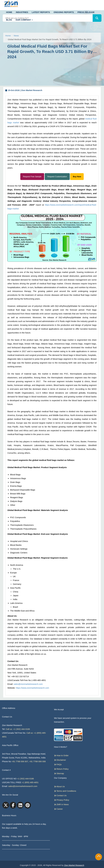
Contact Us (60, 795)
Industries (22, 12)
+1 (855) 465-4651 (30, 782)
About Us (59, 786)
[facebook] (13, 805)
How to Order (61, 755)
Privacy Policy (62, 800)
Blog (9, 20)
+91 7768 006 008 (37, 761)
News (16, 36)
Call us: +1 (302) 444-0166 (18, 729)
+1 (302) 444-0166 (25, 779)
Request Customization (57, 177)
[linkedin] (20, 805)
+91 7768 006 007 (20, 761)
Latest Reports (41, 12)
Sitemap (59, 773)
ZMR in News (61, 804)
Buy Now (77, 177)
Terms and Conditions (65, 791)
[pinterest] (28, 805)
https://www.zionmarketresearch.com (32, 688)
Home (9, 12)
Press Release (86, 12)
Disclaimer (60, 760)
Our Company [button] (24, 20)
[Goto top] (99, 857)
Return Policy (61, 769)
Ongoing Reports (64, 12)
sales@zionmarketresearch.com (28, 684)
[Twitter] (6, 805)
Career (58, 809)
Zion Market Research (74, 865)
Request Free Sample (32, 177)
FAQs (58, 764)
